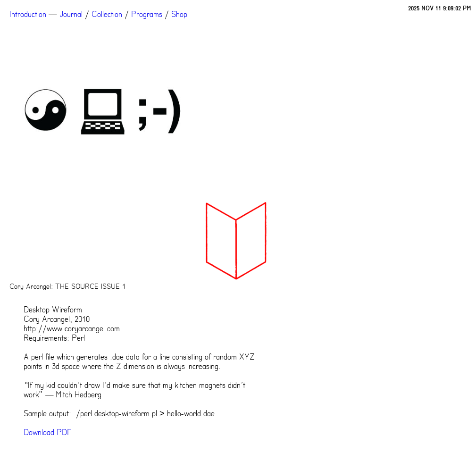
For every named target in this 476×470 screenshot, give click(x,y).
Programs (147, 14)
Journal (71, 14)
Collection (107, 14)
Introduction (28, 14)
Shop (179, 14)
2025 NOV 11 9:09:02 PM (440, 8)
